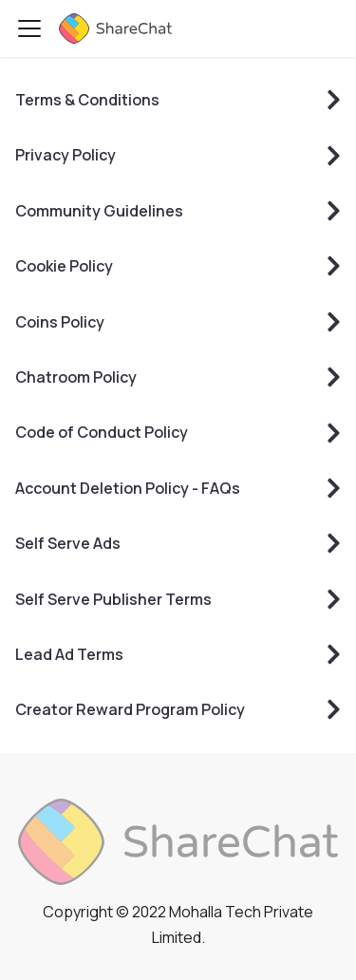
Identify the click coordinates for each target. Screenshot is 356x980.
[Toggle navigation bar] (29, 28)
